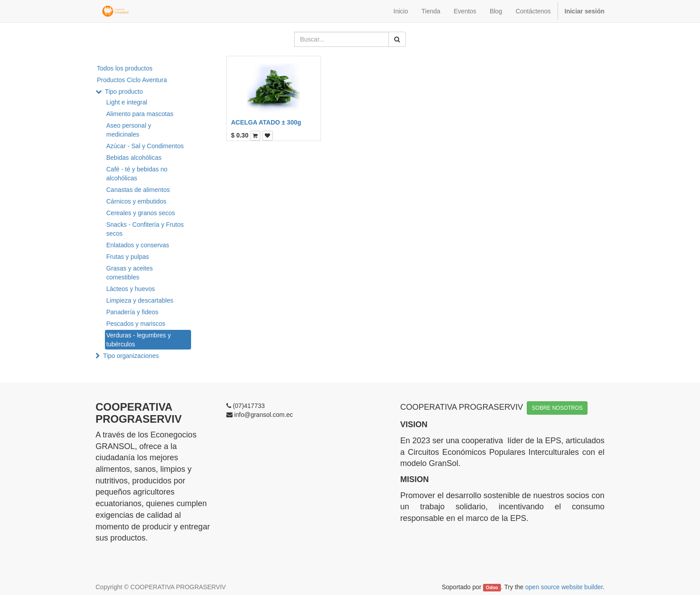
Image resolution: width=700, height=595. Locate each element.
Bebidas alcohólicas (134, 158)
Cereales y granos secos (141, 213)
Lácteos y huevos (131, 289)
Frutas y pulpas (128, 257)
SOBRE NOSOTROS (557, 408)
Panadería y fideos (132, 312)
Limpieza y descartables (140, 300)
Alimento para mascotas (140, 114)
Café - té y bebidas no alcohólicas (137, 174)
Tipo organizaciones (131, 356)
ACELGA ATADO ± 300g (266, 122)
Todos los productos (125, 68)
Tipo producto (124, 92)
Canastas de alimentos (138, 190)
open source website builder (564, 587)
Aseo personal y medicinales (129, 130)
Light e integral (127, 102)
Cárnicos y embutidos (136, 201)
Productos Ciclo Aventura (132, 80)
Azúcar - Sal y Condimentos (145, 146)
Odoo (492, 587)
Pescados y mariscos (136, 324)
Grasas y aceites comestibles (129, 273)
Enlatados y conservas (138, 245)
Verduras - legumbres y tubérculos (139, 340)
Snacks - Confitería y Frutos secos (145, 229)
